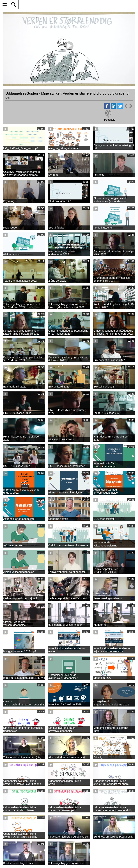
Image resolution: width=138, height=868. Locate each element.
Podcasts (110, 120)
